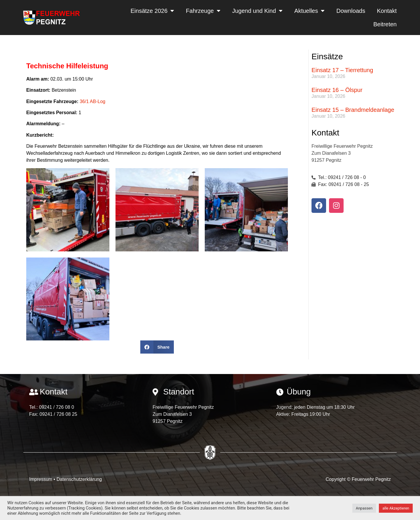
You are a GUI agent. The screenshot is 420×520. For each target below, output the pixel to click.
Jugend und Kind (257, 11)
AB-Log (98, 101)
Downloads (351, 11)
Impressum (41, 479)
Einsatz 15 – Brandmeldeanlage (353, 110)
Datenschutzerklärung (79, 479)
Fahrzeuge (203, 11)
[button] (157, 347)
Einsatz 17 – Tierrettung (342, 70)
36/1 (84, 101)
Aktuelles (309, 11)
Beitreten (385, 24)
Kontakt (387, 11)
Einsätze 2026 (153, 11)
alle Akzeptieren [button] (396, 508)
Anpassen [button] (364, 508)
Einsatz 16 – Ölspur (337, 90)
